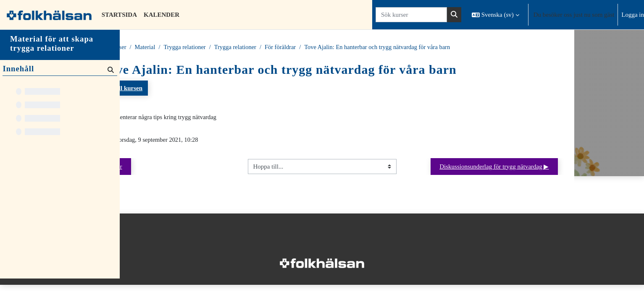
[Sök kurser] (411, 15)
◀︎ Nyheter (168, 167)
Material (207, 47)
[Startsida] (49, 15)
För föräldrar (346, 47)
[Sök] (110, 93)
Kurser (179, 47)
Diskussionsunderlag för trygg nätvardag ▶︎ (554, 167)
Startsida (151, 47)
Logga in (633, 15)
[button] (495, 15)
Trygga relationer (248, 47)
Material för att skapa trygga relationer (52, 67)
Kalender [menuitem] (162, 15)
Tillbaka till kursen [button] (174, 89)
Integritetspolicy (147, 247)
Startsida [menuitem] (119, 15)
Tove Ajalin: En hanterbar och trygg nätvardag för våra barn (447, 47)
